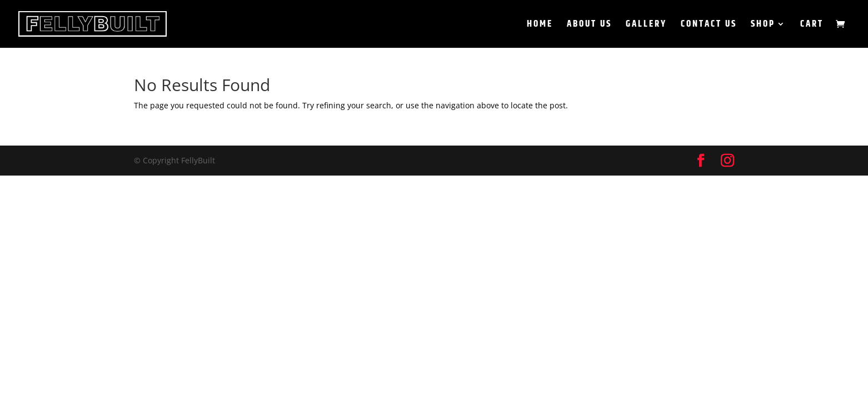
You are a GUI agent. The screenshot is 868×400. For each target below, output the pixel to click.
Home (540, 26)
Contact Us (709, 26)
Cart (812, 26)
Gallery (646, 26)
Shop (763, 26)
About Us (589, 26)
